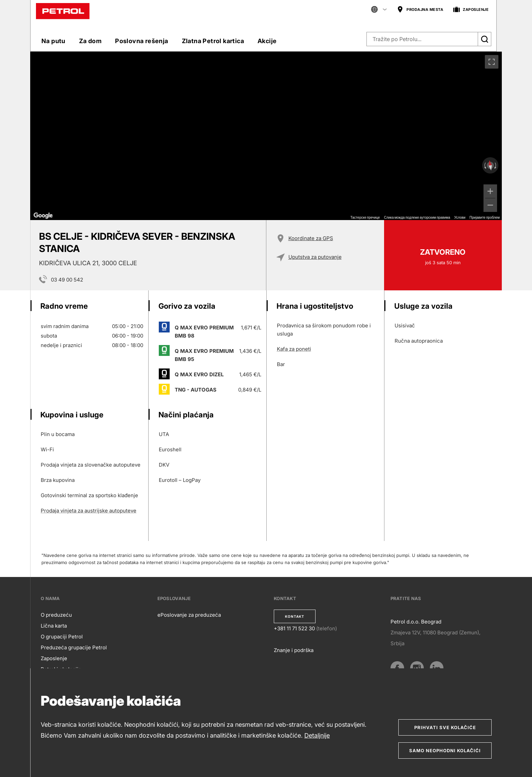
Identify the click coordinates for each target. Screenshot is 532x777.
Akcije (267, 41)
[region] (266, 136)
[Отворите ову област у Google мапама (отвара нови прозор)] (43, 216)
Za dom (90, 41)
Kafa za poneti (294, 349)
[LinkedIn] (437, 668)
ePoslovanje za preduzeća (189, 615)
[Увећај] (490, 191)
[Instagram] (417, 668)
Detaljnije (317, 735)
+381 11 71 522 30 (294, 628)
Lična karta (54, 626)
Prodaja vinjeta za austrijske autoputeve (89, 511)
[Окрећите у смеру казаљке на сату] (496, 165)
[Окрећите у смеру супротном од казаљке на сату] (484, 165)
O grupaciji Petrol (62, 637)
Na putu (53, 41)
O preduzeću (56, 615)
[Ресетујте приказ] (490, 166)
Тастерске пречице (365, 218)
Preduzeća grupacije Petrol (74, 647)
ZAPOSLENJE (471, 10)
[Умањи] (490, 205)
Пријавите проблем (485, 218)
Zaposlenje (54, 658)
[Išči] (484, 39)
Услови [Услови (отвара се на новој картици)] (460, 218)
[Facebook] (397, 668)
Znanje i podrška (294, 650)
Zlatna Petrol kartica (213, 41)
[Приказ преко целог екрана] (492, 62)
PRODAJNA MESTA (420, 10)
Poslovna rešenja (141, 41)
